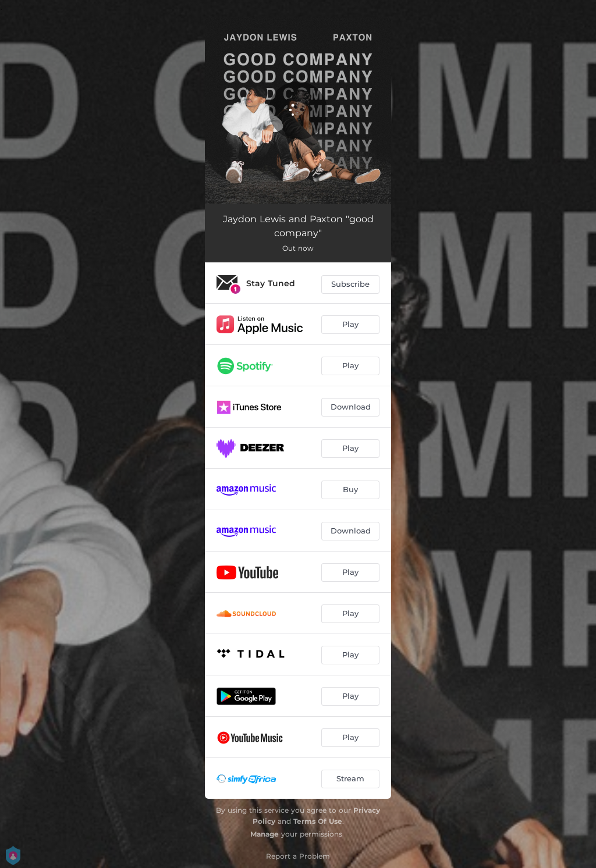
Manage (265, 834)
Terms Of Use (318, 821)
